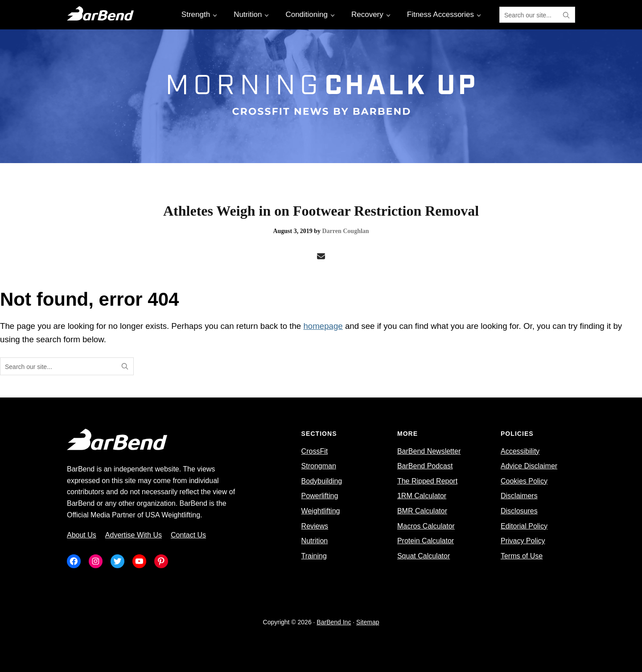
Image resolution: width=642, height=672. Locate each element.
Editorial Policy (524, 526)
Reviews (315, 526)
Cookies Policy (524, 481)
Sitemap (368, 622)
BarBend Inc (334, 622)
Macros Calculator (426, 526)
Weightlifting (321, 511)
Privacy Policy (523, 541)
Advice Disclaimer (529, 466)
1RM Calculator (422, 496)
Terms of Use (522, 556)
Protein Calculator (426, 541)
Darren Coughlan (345, 231)
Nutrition (315, 541)
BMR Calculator (422, 511)
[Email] (321, 257)
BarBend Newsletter (429, 451)
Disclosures (519, 511)
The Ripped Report (427, 481)
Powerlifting (320, 496)
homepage (323, 326)
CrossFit (315, 451)
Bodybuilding (322, 481)
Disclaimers (519, 496)
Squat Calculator (424, 556)
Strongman (319, 466)
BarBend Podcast (425, 466)
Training (314, 556)
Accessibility (520, 451)
